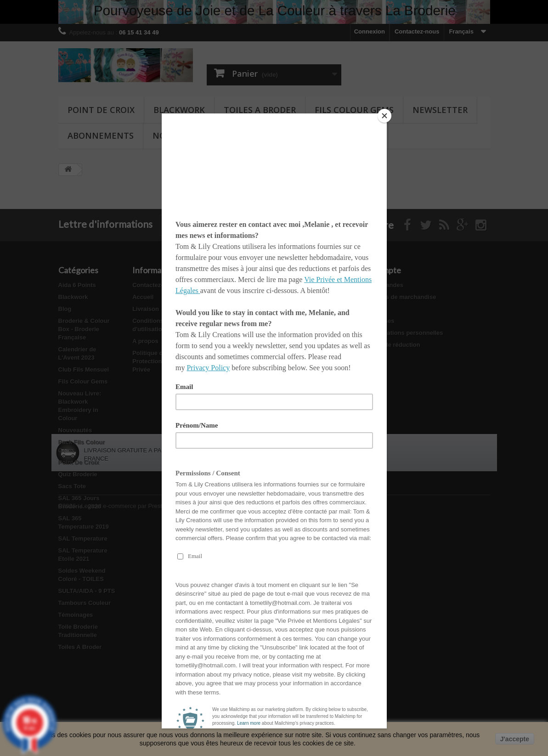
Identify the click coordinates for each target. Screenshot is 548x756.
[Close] (384, 116)
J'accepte (515, 739)
